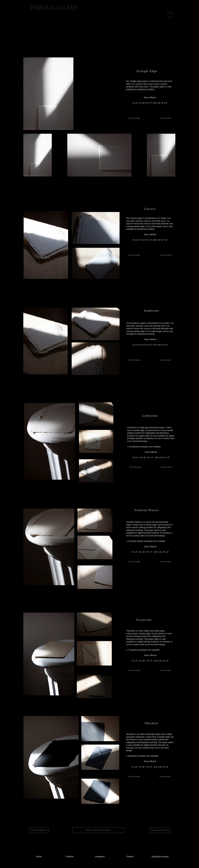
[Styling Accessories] (160, 857)
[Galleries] (70, 857)
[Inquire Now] (166, 255)
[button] (170, 14)
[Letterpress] (100, 857)
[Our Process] (134, 255)
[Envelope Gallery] (160, 830)
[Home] (39, 857)
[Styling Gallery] (39, 830)
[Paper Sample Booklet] (98, 830)
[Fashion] (130, 857)
